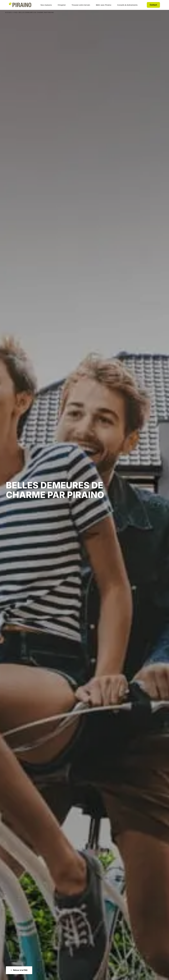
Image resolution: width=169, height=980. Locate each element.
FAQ (15, 12)
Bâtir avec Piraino (104, 5)
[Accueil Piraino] (20, 5)
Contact (153, 5)
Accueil (9, 12)
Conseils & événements (127, 5)
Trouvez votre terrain (81, 5)
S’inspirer (62, 5)
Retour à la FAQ (19, 970)
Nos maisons (46, 5)
